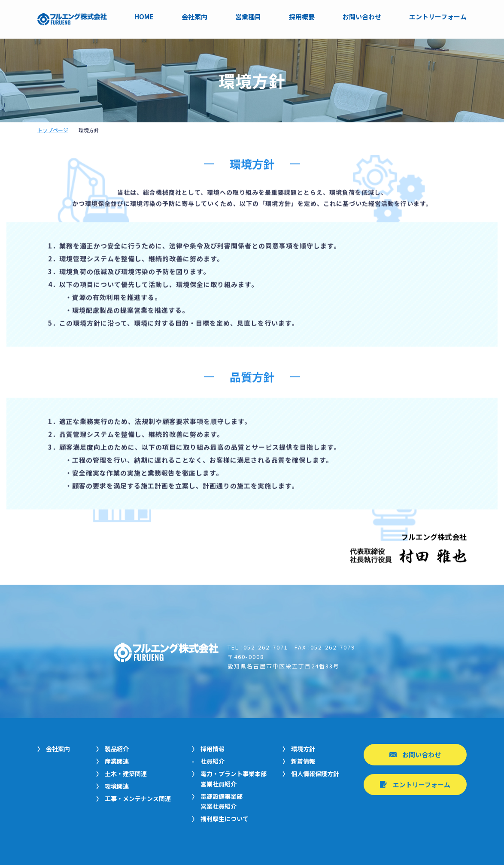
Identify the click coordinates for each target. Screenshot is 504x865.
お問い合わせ (362, 17)
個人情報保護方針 (315, 774)
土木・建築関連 (126, 774)
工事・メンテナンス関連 (138, 798)
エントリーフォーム (438, 17)
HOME (144, 17)
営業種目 (248, 17)
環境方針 (303, 749)
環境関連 (117, 786)
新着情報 (303, 761)
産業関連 (117, 761)
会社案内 (194, 17)
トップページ (53, 130)
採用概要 (302, 17)
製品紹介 (117, 749)
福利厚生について (225, 819)
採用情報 (213, 749)
